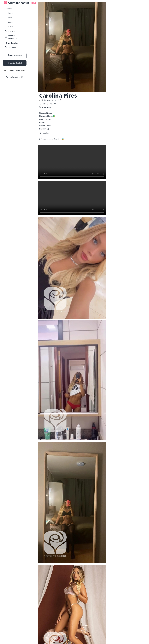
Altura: (42, 126)
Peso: (42, 129)
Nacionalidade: (46, 116)
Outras (10, 27)
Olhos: (42, 119)
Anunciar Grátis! (15, 63)
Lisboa (10, 13)
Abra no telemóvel (15, 77)
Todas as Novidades (11, 37)
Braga (10, 22)
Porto (10, 18)
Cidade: (43, 113)
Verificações (11, 43)
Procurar (10, 31)
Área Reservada (15, 55)
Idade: (42, 122)
